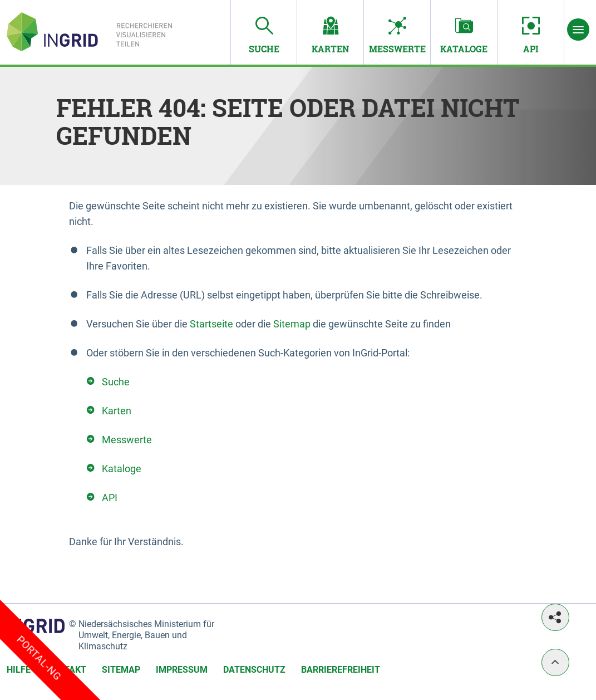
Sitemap (292, 324)
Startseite (211, 324)
